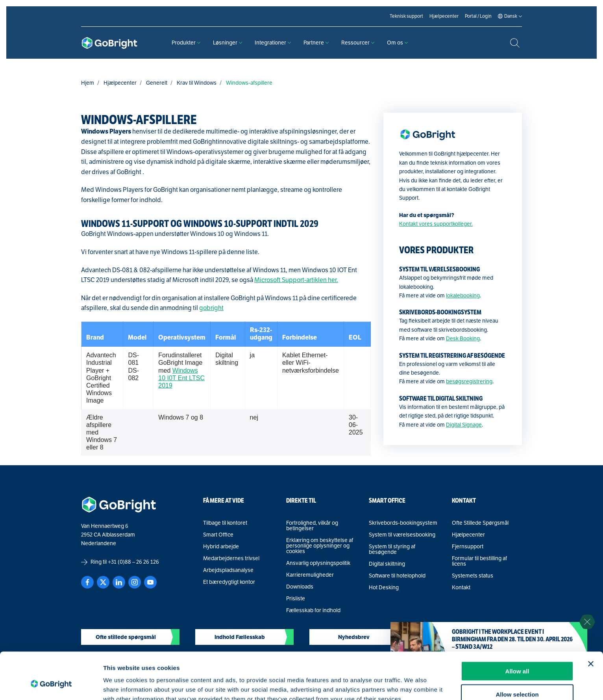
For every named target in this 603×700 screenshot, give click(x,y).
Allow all (517, 631)
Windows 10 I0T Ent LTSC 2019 (181, 378)
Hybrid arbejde (221, 547)
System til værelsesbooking (402, 535)
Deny (517, 677)
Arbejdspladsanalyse (228, 570)
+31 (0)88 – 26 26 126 (133, 562)
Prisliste (296, 599)
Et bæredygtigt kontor (229, 582)
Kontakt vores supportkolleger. (436, 224)
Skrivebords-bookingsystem (403, 523)
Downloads (300, 587)
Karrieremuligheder (310, 575)
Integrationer (273, 43)
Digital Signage (464, 425)
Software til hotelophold (397, 576)
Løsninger (228, 43)
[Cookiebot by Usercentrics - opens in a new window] (51, 685)
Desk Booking (463, 339)
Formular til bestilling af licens (479, 561)
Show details (413, 684)
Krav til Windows (197, 83)
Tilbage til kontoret (225, 523)
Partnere (316, 43)
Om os (397, 43)
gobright (211, 308)
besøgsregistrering (469, 382)
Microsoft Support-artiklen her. (296, 280)
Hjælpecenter (120, 83)
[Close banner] (591, 624)
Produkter (186, 43)
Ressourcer (358, 43)
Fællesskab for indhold (313, 611)
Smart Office (218, 535)
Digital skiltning (387, 564)
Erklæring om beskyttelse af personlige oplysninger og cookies (320, 546)
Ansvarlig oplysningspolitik (318, 563)
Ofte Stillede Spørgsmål (480, 523)
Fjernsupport (468, 547)
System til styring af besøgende (392, 550)
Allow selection (517, 654)
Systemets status (473, 576)
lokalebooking (463, 296)
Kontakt (461, 588)
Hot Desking (384, 588)
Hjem (88, 83)
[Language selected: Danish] (511, 17)
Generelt (157, 83)
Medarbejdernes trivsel (231, 559)
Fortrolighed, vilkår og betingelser (312, 526)
